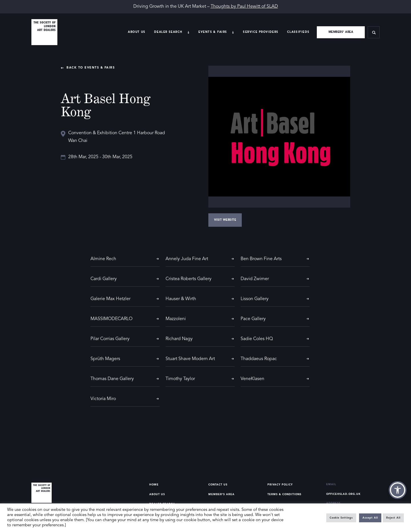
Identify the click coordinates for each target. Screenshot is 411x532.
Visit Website (225, 220)
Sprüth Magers (105, 359)
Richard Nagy (179, 339)
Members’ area (341, 32)
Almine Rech (103, 259)
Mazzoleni (176, 319)
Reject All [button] (393, 518)
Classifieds (298, 32)
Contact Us (218, 485)
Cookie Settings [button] (341, 518)
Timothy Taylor (180, 379)
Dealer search (168, 32)
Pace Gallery (253, 319)
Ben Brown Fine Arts (261, 259)
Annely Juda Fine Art (187, 259)
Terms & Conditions (284, 494)
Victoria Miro (103, 399)
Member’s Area (221, 494)
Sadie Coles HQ (257, 339)
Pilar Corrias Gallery (110, 339)
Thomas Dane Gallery (112, 379)
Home (154, 485)
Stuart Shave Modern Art (190, 359)
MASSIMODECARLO (111, 319)
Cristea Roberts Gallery (189, 279)
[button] (398, 490)
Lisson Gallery (255, 299)
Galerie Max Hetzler (110, 299)
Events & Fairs (213, 32)
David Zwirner (255, 279)
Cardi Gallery (104, 279)
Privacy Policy (280, 485)
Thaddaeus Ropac (259, 359)
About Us (137, 32)
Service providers (261, 32)
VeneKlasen (252, 379)
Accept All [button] (370, 518)
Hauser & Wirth (181, 299)
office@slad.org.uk (343, 494)
